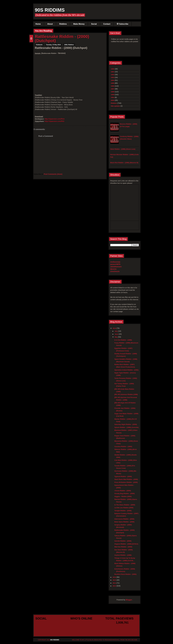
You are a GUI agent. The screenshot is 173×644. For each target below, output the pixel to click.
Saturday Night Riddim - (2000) (126, 424)
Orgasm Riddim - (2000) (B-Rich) (126, 544)
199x (113, 97)
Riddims (63, 24)
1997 (113, 89)
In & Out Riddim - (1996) (123, 340)
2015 (115, 580)
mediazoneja (115, 262)
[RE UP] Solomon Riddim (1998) (126, 394)
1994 (113, 80)
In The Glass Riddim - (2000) (125, 505)
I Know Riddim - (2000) (123, 491)
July (116, 331)
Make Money (79, 24)
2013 (115, 586)
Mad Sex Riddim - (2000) (123, 547)
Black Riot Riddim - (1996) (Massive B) (124, 163)
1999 (113, 95)
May (116, 337)
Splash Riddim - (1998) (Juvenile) (126, 427)
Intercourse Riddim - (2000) (124, 519)
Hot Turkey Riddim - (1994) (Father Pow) (124, 385)
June (117, 334)
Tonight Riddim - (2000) (123, 511)
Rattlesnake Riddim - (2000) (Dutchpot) (62, 39)
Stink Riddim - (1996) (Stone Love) (123, 149)
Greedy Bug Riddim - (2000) (124, 493)
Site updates (115, 106)
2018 (115, 328)
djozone (113, 269)
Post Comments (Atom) (53, 174)
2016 (115, 577)
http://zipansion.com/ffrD (55, 121)
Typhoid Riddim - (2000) (123, 476)
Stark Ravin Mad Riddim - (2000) (126, 479)
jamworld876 (115, 264)
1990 (113, 69)
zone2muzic (115, 271)
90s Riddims (50, 10)
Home (38, 24)
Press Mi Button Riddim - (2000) (126, 482)
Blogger (129, 600)
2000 (66, 45)
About (50, 24)
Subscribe (123, 24)
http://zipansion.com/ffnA (55, 119)
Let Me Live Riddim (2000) (124, 508)
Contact (107, 24)
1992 (113, 75)
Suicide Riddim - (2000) (123, 541)
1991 (113, 72)
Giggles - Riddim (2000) (123, 496)
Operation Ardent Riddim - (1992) (126, 370)
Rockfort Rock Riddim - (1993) (125, 574)
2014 (115, 583)
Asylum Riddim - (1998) (123, 555)
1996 (113, 86)
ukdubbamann (116, 267)
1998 (113, 92)
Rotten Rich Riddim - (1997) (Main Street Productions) (125, 366)
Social (94, 24)
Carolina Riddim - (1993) (123, 447)
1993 (113, 77)
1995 (113, 83)
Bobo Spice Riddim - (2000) (124, 522)
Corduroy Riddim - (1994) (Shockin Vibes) (129, 138)
